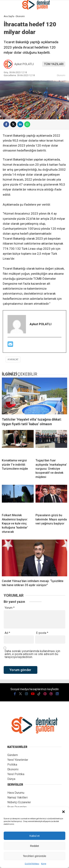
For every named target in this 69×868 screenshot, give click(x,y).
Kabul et (34, 836)
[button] (63, 812)
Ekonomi (61, 75)
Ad (7, 633)
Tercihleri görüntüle (34, 856)
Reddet (34, 846)
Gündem (13, 755)
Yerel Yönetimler (18, 760)
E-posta (42, 633)
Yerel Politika (16, 774)
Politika (12, 765)
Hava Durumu (16, 793)
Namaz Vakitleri (17, 797)
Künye (44, 864)
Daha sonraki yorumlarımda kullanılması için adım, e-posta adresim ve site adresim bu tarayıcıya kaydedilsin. (32, 654)
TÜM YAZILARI (54, 64)
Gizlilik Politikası (32, 864)
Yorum (10, 608)
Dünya (11, 779)
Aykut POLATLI (24, 64)
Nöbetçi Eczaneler (19, 802)
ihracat (14, 360)
